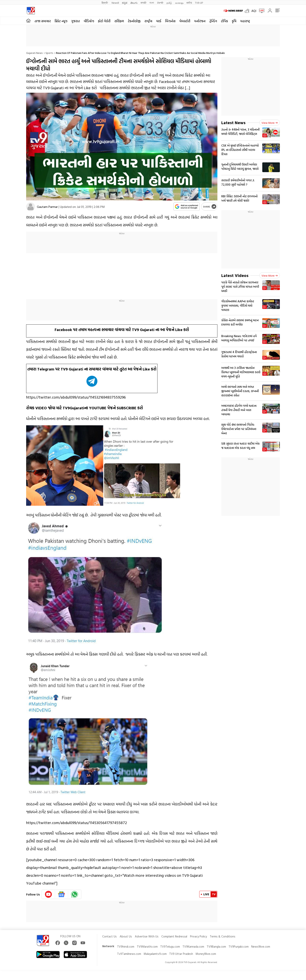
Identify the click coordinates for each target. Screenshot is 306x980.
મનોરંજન (200, 21)
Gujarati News (34, 53)
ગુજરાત (76, 21)
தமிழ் (169, 3)
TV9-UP (199, 3)
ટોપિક (224, 21)
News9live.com (261, 947)
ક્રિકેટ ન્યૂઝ (61, 21)
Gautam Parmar (47, 207)
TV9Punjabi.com (239, 947)
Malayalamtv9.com (155, 954)
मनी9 (189, 3)
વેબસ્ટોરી (185, 21)
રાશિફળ (119, 21)
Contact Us (109, 936)
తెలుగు (134, 3)
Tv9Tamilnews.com (129, 954)
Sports (49, 53)
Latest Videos (235, 275)
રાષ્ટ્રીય (148, 21)
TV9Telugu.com (170, 947)
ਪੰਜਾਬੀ (160, 3)
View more (270, 123)
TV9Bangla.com (216, 947)
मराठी (144, 3)
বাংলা (152, 3)
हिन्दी (105, 3)
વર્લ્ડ (159, 21)
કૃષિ (234, 21)
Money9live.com (206, 954)
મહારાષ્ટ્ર (245, 21)
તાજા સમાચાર (43, 21)
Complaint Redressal (174, 936)
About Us (126, 936)
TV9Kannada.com (193, 947)
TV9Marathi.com (147, 947)
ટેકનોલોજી (134, 21)
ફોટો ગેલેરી (104, 21)
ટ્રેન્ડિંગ (213, 21)
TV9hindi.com (126, 947)
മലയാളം (179, 3)
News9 (115, 3)
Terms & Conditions (223, 936)
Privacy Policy (198, 936)
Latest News (233, 122)
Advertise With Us (147, 936)
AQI (254, 11)
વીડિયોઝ (89, 21)
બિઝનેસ (170, 21)
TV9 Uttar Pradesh (181, 954)
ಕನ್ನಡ (125, 3)
